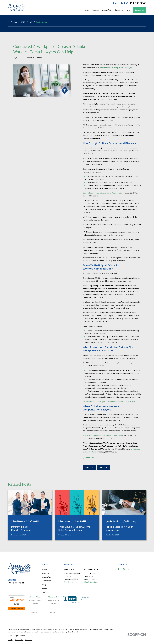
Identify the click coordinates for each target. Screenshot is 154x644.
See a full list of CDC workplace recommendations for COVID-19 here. (109, 402)
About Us (46, 573)
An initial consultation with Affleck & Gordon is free (102, 435)
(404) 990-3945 (110, 452)
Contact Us (140, 10)
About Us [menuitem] (95, 10)
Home (45, 569)
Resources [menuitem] (119, 10)
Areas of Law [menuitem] (107, 10)
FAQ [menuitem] (128, 10)
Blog (44, 585)
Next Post (104, 467)
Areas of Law (47, 577)
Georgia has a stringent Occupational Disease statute (103, 193)
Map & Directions (71, 582)
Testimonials (47, 581)
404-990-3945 (138, 3)
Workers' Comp (91, 457)
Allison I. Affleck (35, 597)
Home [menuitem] (86, 10)
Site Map (46, 592)
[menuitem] (10, 640)
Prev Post (89, 467)
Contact (45, 588)
